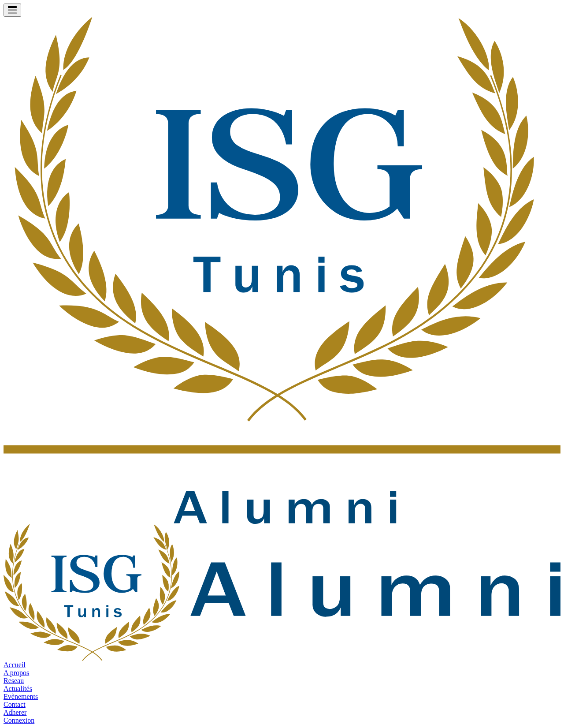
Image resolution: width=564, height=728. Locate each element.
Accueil (15, 665)
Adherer (15, 712)
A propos (16, 673)
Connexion (19, 720)
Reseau (14, 681)
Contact (15, 704)
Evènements (21, 696)
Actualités (18, 689)
